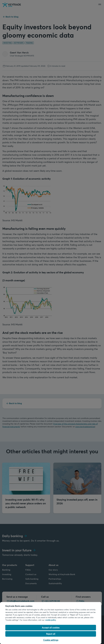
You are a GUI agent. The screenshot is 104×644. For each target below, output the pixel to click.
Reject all (51, 634)
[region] (51, 623)
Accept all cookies (51, 628)
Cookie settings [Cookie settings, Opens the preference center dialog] (51, 640)
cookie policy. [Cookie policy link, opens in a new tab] (51, 620)
